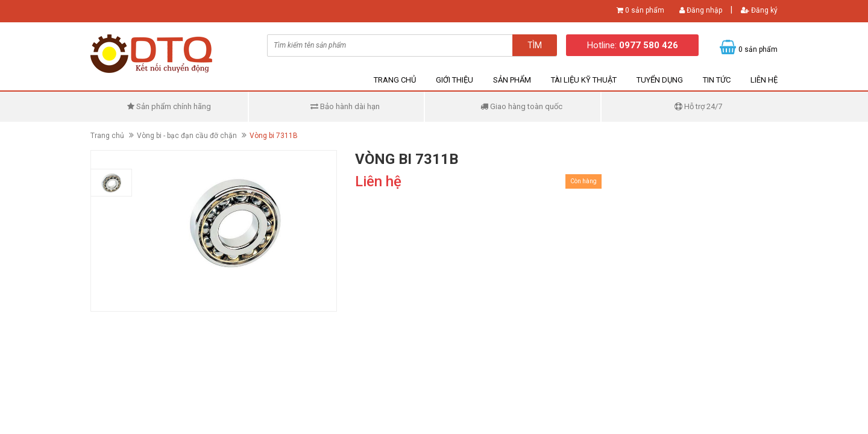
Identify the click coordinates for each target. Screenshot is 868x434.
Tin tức (717, 80)
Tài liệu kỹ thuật (584, 80)
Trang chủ (395, 80)
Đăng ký (759, 10)
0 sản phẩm (645, 10)
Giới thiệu (454, 80)
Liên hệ (764, 80)
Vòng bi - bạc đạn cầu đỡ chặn (187, 136)
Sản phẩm (512, 80)
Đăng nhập (701, 10)
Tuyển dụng (660, 80)
